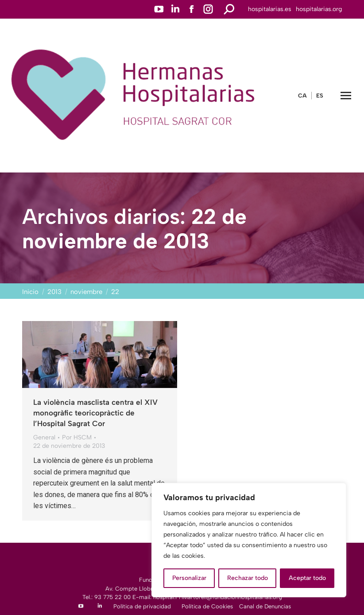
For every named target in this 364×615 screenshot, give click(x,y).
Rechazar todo (248, 578)
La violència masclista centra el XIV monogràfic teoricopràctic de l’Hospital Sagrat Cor (95, 413)
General (44, 437)
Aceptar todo (307, 578)
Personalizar (189, 578)
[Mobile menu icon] (346, 96)
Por (77, 437)
